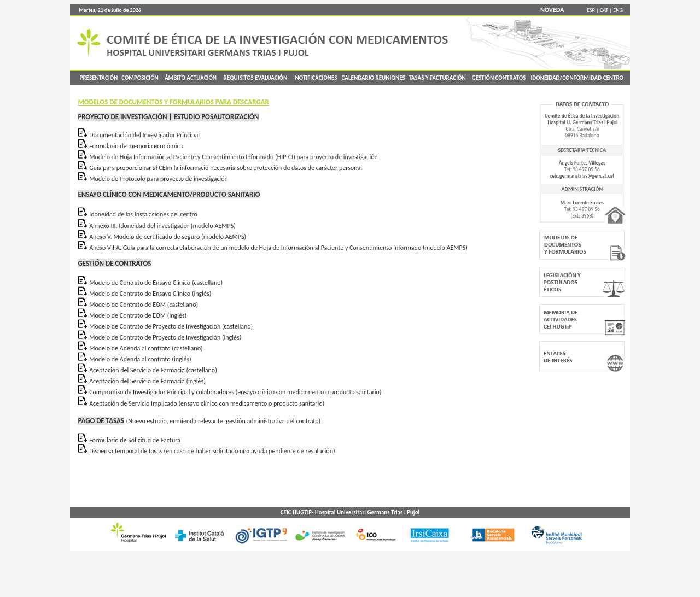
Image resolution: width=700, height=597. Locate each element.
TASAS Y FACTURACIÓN (437, 78)
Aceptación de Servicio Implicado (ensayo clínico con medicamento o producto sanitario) (207, 403)
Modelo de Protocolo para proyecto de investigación (159, 179)
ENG (618, 10)
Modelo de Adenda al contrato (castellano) (146, 348)
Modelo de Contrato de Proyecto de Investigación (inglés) (165, 337)
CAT (604, 10)
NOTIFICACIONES (316, 78)
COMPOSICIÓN (140, 78)
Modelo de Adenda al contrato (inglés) (140, 359)
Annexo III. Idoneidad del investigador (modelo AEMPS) (162, 226)
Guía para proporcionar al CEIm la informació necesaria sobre (171, 168)
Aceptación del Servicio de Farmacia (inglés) (147, 381)
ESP (591, 10)
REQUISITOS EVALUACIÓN (256, 78)
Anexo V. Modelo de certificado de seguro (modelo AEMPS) (168, 237)
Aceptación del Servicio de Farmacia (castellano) (153, 370)
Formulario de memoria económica (136, 146)
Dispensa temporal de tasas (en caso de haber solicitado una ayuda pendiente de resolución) (212, 451)
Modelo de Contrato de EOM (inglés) (138, 315)
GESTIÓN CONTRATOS (499, 78)
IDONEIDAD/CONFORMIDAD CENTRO (577, 78)
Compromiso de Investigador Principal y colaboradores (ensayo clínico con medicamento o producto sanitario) (235, 392)
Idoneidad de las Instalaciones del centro (143, 214)
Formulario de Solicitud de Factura (135, 440)
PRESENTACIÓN (98, 78)
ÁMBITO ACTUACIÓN (191, 78)
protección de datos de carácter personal (308, 168)
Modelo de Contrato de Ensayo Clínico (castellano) (156, 283)
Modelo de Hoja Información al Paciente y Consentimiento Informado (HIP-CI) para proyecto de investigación (234, 157)
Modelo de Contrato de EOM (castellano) (144, 305)
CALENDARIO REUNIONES (373, 78)
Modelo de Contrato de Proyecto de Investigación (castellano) (170, 326)
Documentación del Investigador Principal (144, 135)
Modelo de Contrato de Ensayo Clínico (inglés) (150, 294)
